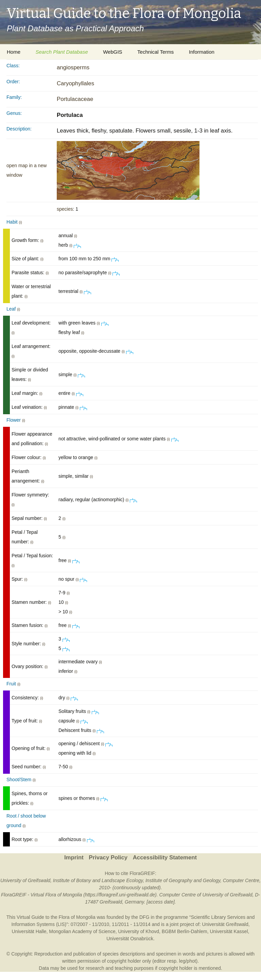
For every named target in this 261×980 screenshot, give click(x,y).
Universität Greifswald (225, 924)
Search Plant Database (62, 52)
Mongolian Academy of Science (82, 931)
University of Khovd (138, 931)
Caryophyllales (75, 83)
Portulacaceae (75, 99)
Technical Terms (155, 52)
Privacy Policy (108, 857)
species (65, 209)
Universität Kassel (229, 931)
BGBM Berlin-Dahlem (185, 931)
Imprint (74, 857)
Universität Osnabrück (130, 939)
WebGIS (112, 52)
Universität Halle (29, 931)
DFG (144, 917)
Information (202, 52)
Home (14, 52)
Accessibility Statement (165, 857)
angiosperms (73, 67)
